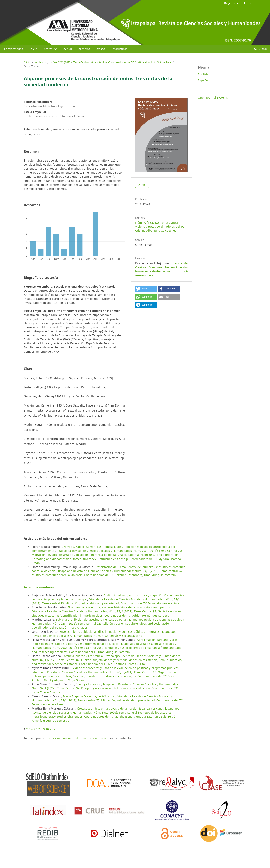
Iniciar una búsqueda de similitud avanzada (76, 738)
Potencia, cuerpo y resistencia (83, 656)
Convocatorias (14, 49)
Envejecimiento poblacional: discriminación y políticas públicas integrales (110, 632)
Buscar (261, 49)
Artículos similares (39, 587)
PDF (144, 185)
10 (47, 729)
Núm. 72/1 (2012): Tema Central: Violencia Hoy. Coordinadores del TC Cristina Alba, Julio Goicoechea (111, 62)
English (203, 74)
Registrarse (232, 3)
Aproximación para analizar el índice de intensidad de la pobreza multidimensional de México (105, 642)
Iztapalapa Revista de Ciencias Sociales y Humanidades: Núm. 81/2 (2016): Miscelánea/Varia (104, 634)
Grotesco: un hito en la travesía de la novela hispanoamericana (120, 708)
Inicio (33, 49)
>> (54, 729)
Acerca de (50, 49)
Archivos (84, 49)
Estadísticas (120, 49)
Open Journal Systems (213, 98)
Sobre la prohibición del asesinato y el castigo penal (92, 619)
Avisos (101, 49)
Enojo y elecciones (89, 684)
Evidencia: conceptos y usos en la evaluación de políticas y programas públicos (125, 668)
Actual (68, 49)
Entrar (248, 3)
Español (203, 80)
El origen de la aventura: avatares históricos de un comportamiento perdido (120, 607)
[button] (146, 289)
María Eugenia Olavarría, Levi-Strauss (89, 696)
